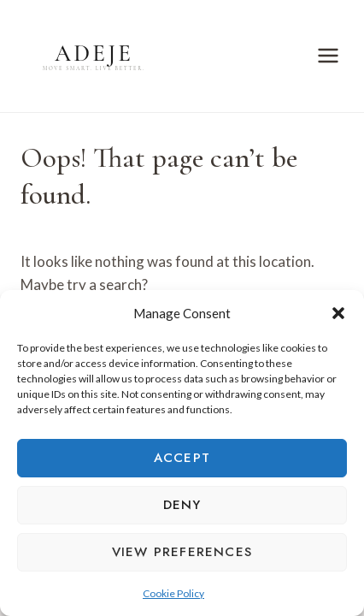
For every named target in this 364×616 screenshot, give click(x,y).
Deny (182, 505)
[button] (338, 313)
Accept (182, 458)
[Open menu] (328, 56)
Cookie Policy (173, 593)
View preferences (182, 552)
